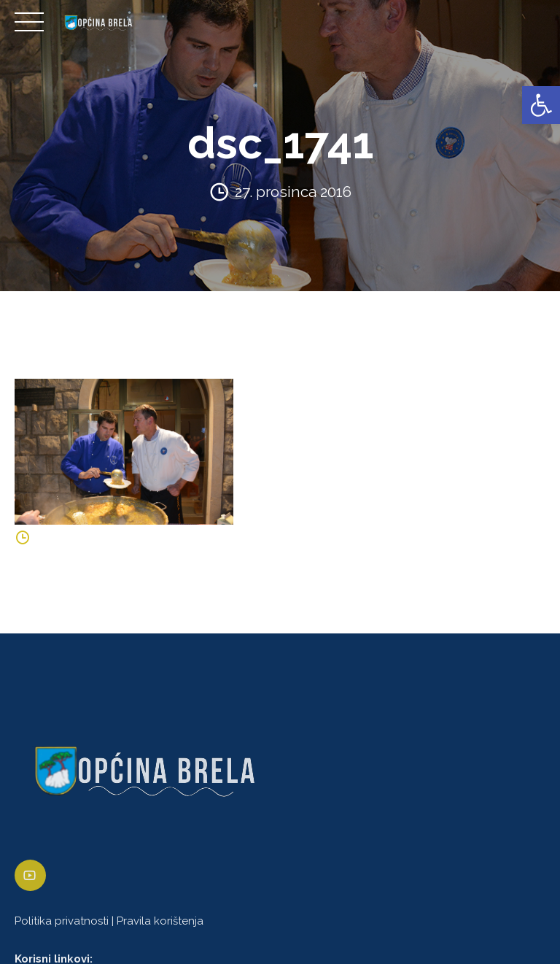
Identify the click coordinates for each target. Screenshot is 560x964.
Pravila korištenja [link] (160, 921)
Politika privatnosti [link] (62, 921)
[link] (541, 105)
